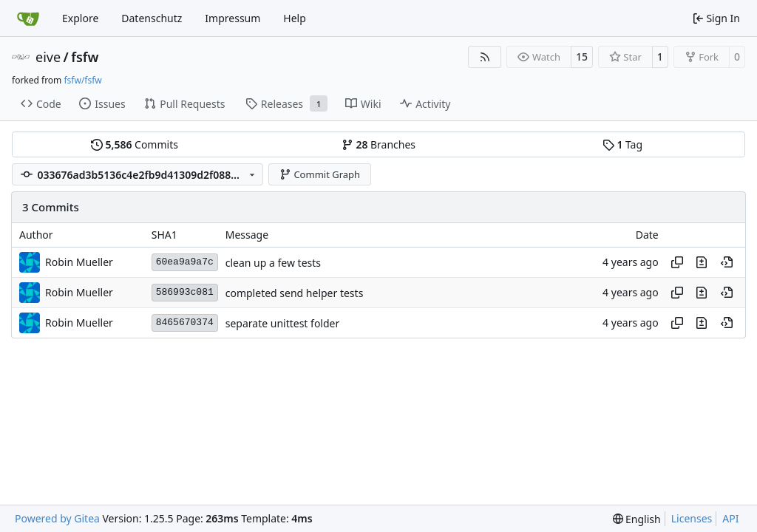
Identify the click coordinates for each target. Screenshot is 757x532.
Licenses (692, 518)
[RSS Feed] (485, 57)
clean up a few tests (273, 263)
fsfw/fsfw (82, 80)
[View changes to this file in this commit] (702, 262)
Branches (378, 144)
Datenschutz (152, 18)
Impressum (232, 18)
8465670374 (185, 323)
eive (48, 57)
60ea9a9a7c (185, 262)
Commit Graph (320, 174)
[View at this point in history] (727, 262)
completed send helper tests (295, 293)
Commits (135, 144)
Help (295, 18)
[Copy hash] (677, 262)
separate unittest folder (283, 323)
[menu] (637, 519)
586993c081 (185, 292)
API (730, 518)
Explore (80, 18)
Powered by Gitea (57, 518)
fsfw (85, 57)
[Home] (28, 18)
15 (582, 57)
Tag (622, 144)
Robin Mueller (79, 262)
